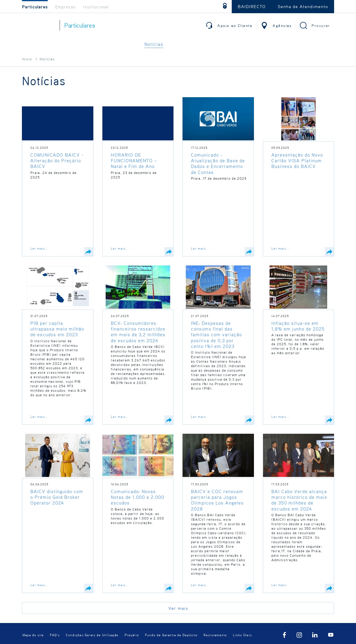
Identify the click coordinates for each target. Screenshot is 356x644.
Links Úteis (242, 635)
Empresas (65, 7)
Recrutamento (215, 635)
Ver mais (178, 608)
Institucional (96, 7)
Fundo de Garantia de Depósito (171, 635)
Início (27, 59)
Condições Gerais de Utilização (92, 635)
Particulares (35, 7)
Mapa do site (33, 635)
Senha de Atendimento (303, 6)
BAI (39, 25)
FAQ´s (55, 635)
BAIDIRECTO (252, 6)
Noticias (47, 59)
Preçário (132, 635)
